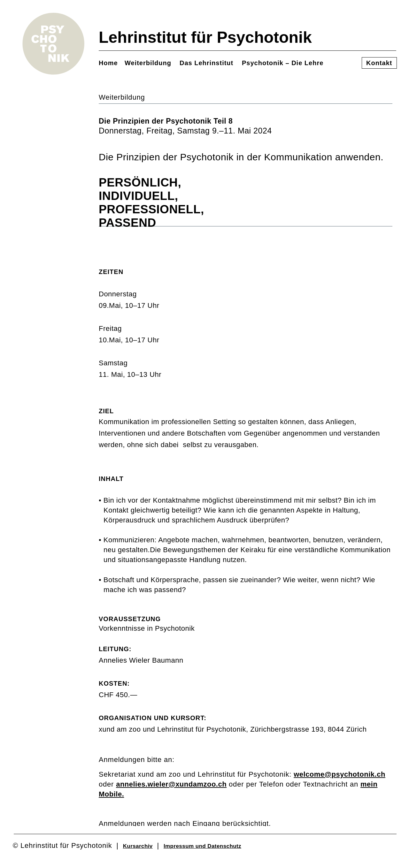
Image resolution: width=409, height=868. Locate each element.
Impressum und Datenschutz (202, 846)
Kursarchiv (138, 846)
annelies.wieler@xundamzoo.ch (171, 784)
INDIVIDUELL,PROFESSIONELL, (151, 203)
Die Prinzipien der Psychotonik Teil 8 (166, 121)
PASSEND (133, 223)
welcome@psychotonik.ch (340, 774)
